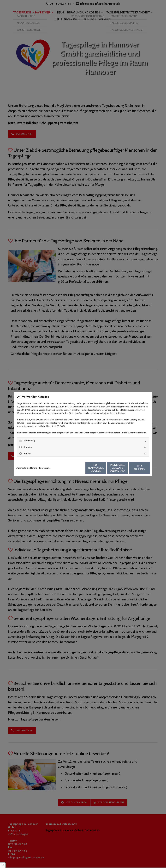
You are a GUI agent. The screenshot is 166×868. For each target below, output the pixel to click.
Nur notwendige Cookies (73, 468)
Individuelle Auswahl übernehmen (104, 468)
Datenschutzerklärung (27, 468)
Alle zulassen (135, 468)
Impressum (44, 468)
